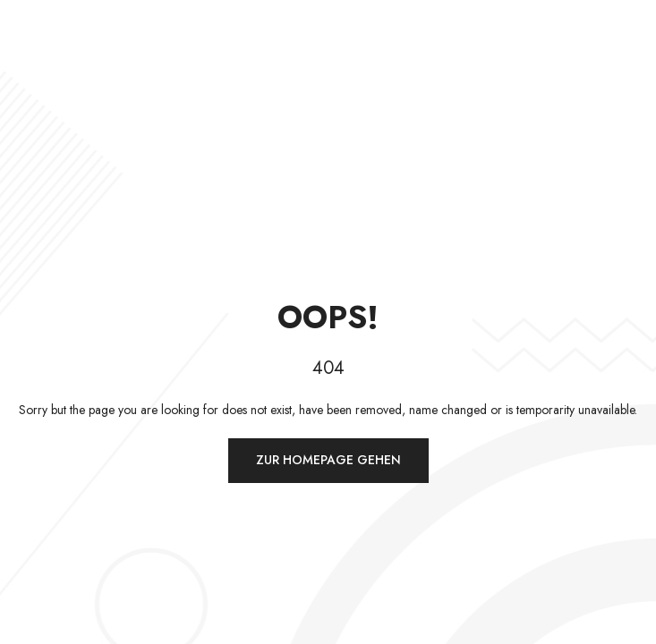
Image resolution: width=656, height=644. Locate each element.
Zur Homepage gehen (328, 460)
